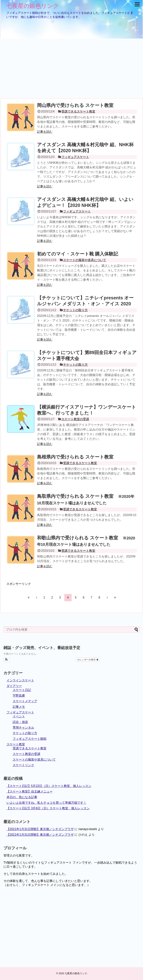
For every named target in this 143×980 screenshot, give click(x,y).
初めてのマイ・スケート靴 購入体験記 (78, 254)
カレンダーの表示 (88, 660)
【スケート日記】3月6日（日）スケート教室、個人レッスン (48, 808)
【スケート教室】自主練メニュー (30, 791)
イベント (19, 716)
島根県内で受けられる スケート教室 (75, 457)
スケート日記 (22, 690)
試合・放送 (20, 722)
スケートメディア (25, 701)
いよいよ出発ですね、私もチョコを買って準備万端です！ (46, 803)
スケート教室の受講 (75, 419)
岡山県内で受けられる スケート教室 (75, 105)
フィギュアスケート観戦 (30, 739)
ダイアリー (14, 686)
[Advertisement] (72, 68)
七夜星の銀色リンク (33, 6)
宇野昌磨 (19, 696)
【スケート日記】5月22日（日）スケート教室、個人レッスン (49, 786)
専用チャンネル (23, 728)
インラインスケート (20, 680)
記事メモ (19, 707)
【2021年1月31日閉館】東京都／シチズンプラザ (40, 829)
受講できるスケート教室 (78, 111)
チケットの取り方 (75, 310)
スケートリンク (23, 765)
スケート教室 (16, 744)
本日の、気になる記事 (22, 797)
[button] (7, 660)
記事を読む (45, 132)
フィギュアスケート (75, 157)
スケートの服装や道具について (85, 260)
